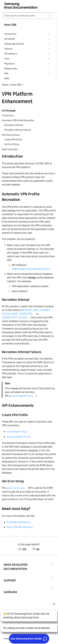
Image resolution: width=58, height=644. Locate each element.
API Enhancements (11, 135)
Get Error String (12, 144)
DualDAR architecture (19, 522)
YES (23, 549)
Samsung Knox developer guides (20, 16)
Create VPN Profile (13, 140)
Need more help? (10, 149)
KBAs (7, 78)
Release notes (11, 69)
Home (5, 85)
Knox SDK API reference (20, 527)
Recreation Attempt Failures (18, 130)
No (36, 549)
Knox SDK (16, 85)
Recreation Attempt (14, 125)
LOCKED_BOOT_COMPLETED (17, 314)
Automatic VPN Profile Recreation (18, 120)
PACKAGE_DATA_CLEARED (36, 310)
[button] (27, 563)
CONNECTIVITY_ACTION (15, 317)
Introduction (8, 115)
